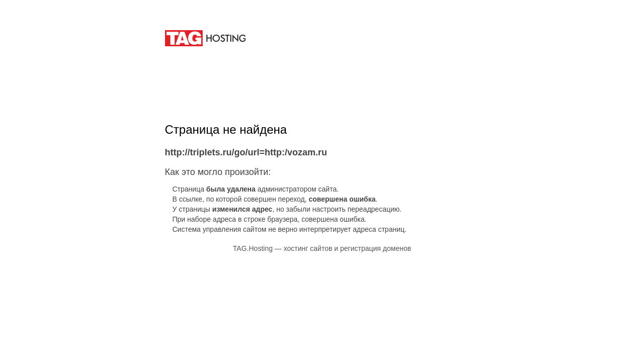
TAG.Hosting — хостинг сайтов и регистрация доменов (322, 248)
